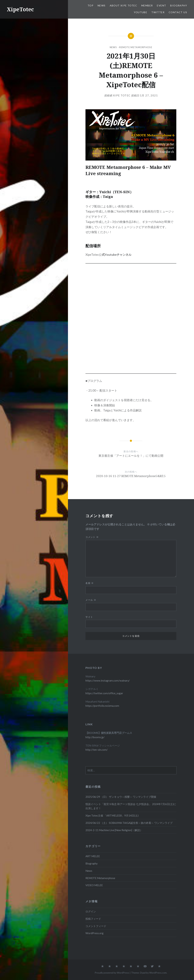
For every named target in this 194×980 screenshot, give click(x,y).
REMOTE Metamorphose (136, 47)
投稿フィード (93, 919)
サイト (89, 617)
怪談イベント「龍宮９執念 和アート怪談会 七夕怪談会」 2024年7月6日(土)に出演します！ (131, 806)
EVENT (161, 5)
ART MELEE (93, 856)
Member (147, 5)
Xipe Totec (122, 95)
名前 (90, 583)
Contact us (178, 12)
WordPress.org (94, 933)
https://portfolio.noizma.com (102, 706)
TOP (90, 5)
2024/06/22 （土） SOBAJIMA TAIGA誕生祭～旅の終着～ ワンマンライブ (129, 823)
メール (91, 600)
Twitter (158, 12)
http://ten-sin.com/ (97, 750)
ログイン (91, 911)
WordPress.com (158, 973)
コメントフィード (96, 926)
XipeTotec (20, 9)
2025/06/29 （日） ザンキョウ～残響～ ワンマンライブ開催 (121, 797)
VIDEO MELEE (94, 885)
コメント (92, 537)
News (102, 5)
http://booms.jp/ (95, 737)
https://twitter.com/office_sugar (104, 693)
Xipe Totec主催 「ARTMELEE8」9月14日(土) (112, 815)
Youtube (141, 12)
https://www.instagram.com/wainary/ (108, 680)
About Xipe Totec (123, 5)
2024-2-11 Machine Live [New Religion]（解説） (114, 830)
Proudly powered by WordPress (112, 973)
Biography (179, 5)
